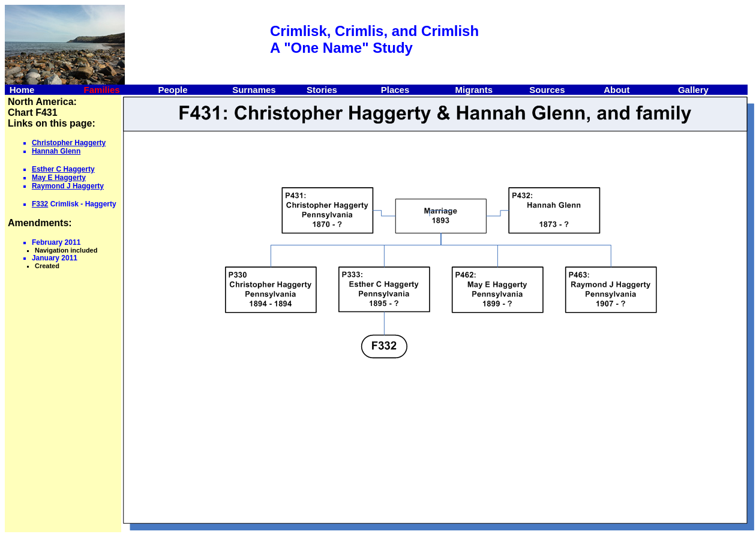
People (172, 90)
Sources (547, 90)
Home (22, 90)
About (616, 90)
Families (102, 90)
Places (395, 90)
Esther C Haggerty (63, 169)
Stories (322, 90)
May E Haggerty (59, 178)
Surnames (254, 90)
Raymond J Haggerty (68, 186)
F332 (40, 204)
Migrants (474, 90)
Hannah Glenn (56, 151)
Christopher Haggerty (69, 143)
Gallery (693, 90)
